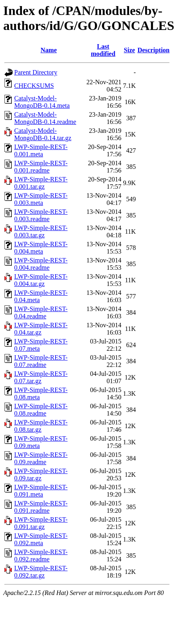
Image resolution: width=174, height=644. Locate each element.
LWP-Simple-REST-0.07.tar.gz (41, 377)
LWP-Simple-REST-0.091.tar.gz (41, 523)
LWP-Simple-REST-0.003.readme (41, 215)
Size (129, 50)
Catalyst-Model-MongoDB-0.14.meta (42, 102)
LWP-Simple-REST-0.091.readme (41, 507)
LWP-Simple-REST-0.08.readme (41, 410)
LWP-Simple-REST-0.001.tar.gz (41, 183)
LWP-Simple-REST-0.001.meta (41, 150)
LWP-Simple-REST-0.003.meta (41, 199)
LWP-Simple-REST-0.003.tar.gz (41, 231)
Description (154, 50)
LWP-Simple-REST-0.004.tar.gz (41, 280)
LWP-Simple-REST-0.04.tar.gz (41, 329)
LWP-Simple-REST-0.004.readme (41, 264)
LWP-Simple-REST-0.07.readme (41, 361)
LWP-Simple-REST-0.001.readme (41, 167)
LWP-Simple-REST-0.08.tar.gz (41, 426)
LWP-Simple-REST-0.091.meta (41, 491)
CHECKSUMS (34, 86)
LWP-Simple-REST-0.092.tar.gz (41, 572)
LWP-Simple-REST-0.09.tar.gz (41, 474)
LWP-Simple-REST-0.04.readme (41, 312)
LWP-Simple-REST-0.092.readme (41, 556)
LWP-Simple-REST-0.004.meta (41, 248)
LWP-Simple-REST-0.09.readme (41, 458)
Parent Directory (36, 72)
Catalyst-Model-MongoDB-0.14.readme (45, 118)
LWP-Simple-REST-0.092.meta (41, 539)
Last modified (103, 50)
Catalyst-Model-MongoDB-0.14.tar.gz (43, 134)
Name (49, 50)
